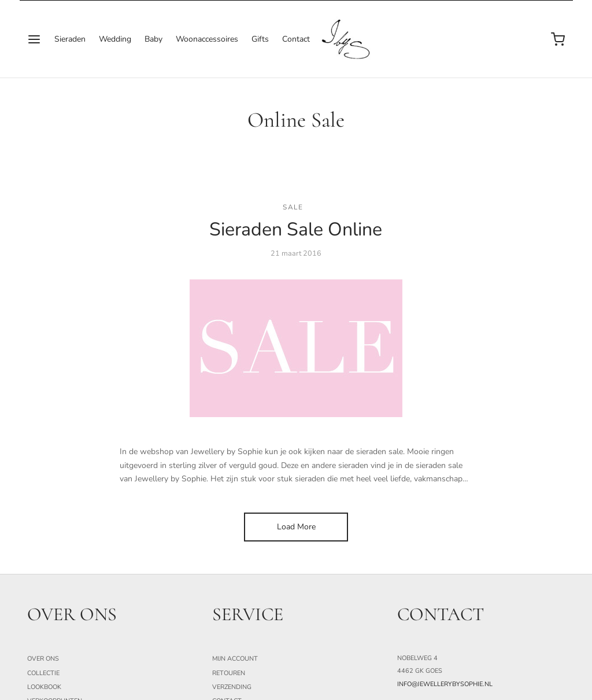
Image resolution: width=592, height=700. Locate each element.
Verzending (232, 687)
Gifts (260, 39)
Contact (296, 39)
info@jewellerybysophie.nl (445, 684)
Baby (153, 39)
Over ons (43, 659)
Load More (296, 527)
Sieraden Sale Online (296, 229)
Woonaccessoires (207, 39)
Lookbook (44, 687)
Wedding (115, 39)
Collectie (43, 673)
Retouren (229, 673)
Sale (293, 207)
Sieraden (70, 39)
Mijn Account (235, 659)
